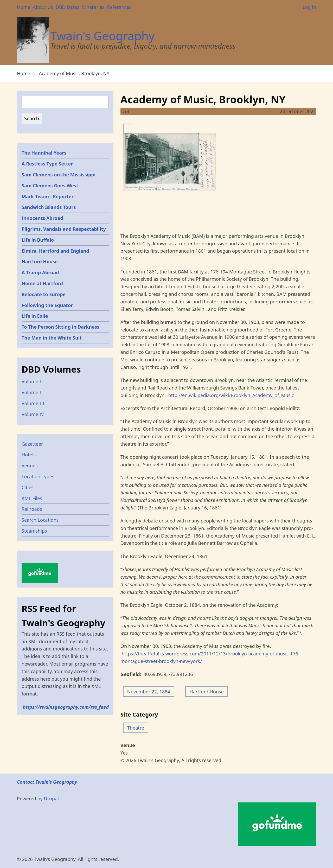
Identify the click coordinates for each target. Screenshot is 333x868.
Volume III (33, 403)
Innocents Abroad (42, 218)
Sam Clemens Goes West (50, 186)
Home (24, 7)
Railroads (32, 509)
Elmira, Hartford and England (55, 251)
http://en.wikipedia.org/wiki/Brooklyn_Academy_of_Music (231, 395)
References (119, 7)
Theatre (136, 728)
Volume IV (33, 414)
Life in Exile (35, 316)
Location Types (38, 476)
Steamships (34, 531)
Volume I (31, 381)
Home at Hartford (42, 283)
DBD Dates (68, 7)
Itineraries (93, 7)
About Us (43, 7)
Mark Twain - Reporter (48, 196)
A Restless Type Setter (47, 164)
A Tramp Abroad (40, 272)
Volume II (32, 392)
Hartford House (206, 692)
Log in (309, 7)
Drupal (51, 799)
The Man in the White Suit (52, 338)
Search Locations (40, 520)
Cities (28, 487)
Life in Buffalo (38, 240)
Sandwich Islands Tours (49, 207)
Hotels (29, 455)
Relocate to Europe (44, 294)
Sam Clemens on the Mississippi (59, 175)
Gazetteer (32, 444)
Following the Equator (47, 305)
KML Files (32, 498)
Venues (30, 465)
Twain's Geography (103, 36)
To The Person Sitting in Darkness (60, 327)
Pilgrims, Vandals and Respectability (64, 229)
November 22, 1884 (149, 692)
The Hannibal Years (44, 153)
